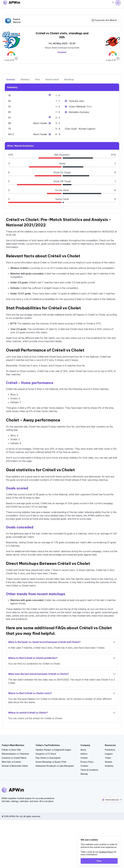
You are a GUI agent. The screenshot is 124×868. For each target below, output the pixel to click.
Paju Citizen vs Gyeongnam (48, 758)
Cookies (84, 766)
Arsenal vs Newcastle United (15, 766)
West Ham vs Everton (11, 762)
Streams (109, 762)
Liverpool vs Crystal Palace (14, 758)
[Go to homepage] (12, 3)
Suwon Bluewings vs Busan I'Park (51, 762)
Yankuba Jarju (76, 101)
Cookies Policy (106, 852)
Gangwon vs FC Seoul (46, 754)
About (83, 750)
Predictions (110, 750)
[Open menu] (118, 3)
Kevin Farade (40, 123)
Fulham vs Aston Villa (11, 750)
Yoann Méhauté (77, 107)
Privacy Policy (87, 762)
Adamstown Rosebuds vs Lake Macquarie (55, 766)
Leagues (109, 754)
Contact (84, 758)
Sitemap (84, 774)
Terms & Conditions (89, 770)
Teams (108, 758)
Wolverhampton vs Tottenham (15, 754)
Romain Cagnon (87, 129)
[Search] (113, 3)
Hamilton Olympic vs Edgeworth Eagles (53, 750)
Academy (109, 766)
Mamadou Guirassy (79, 112)
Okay (99, 861)
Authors (84, 754)
